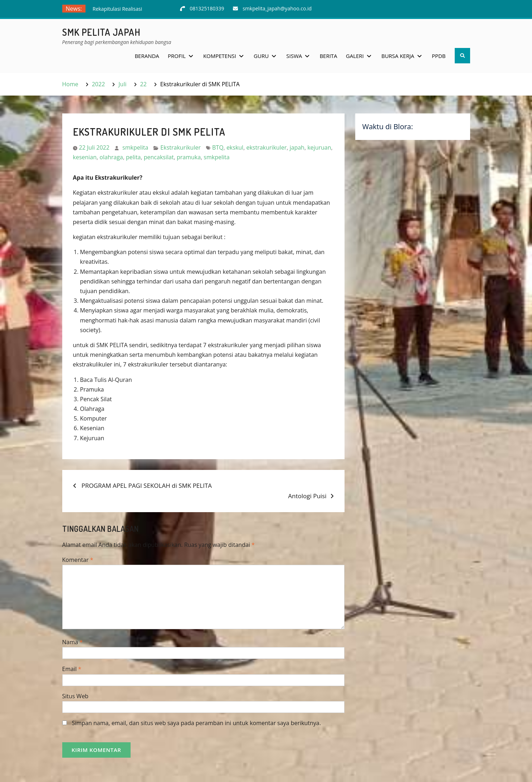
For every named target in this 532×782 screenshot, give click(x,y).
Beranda (147, 56)
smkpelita (135, 147)
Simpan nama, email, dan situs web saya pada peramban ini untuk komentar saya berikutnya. (196, 723)
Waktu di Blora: (388, 127)
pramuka (189, 157)
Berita (328, 56)
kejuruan (319, 147)
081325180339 (207, 8)
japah (297, 147)
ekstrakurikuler (266, 147)
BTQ (218, 147)
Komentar (78, 560)
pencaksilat (159, 157)
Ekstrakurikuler (180, 147)
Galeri (355, 56)
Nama (73, 642)
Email (72, 669)
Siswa (294, 56)
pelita (133, 157)
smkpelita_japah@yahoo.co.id (277, 8)
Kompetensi (220, 56)
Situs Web (75, 696)
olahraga (111, 157)
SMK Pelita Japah (101, 32)
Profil (177, 56)
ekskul (235, 147)
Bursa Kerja (398, 56)
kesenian (85, 157)
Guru (261, 56)
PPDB (439, 56)
